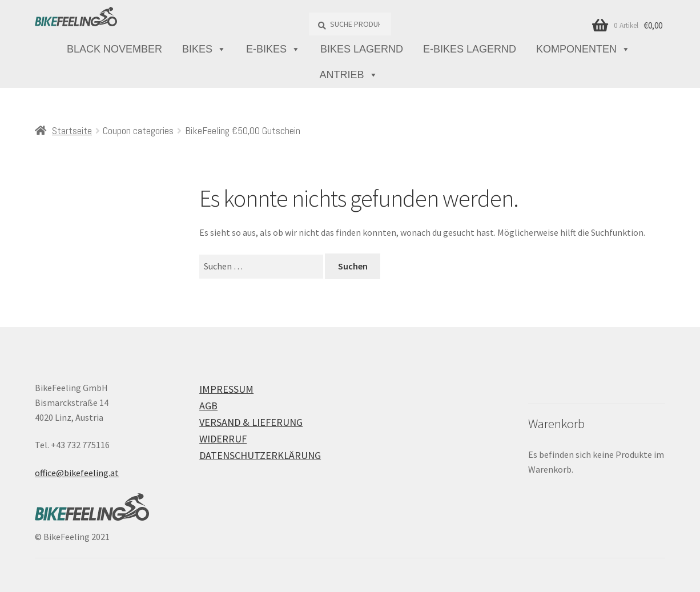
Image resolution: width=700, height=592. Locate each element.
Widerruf (223, 439)
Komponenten (583, 49)
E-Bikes (273, 49)
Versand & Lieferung (251, 422)
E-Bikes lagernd (470, 49)
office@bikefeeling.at (77, 473)
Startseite (72, 130)
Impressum (226, 389)
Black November (114, 49)
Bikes (204, 49)
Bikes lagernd (362, 49)
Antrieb (348, 75)
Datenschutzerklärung (260, 455)
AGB (208, 406)
